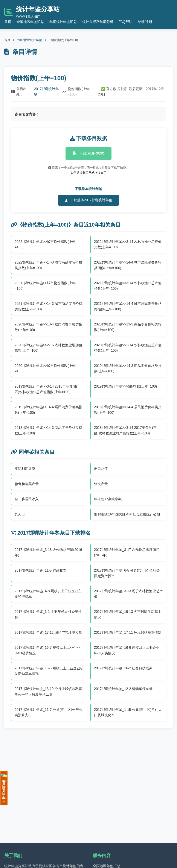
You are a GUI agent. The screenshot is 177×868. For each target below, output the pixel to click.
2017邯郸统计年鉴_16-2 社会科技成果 (123, 668)
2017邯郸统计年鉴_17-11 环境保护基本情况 (128, 633)
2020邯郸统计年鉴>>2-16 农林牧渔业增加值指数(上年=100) (48, 348)
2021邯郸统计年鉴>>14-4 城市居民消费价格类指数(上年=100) (128, 306)
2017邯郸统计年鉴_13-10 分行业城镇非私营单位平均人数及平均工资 (48, 692)
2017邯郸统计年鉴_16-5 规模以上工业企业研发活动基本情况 (49, 671)
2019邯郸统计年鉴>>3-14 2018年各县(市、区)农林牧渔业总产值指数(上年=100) (48, 389)
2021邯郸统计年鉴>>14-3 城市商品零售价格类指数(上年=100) (48, 306)
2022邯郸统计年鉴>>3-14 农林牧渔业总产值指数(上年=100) (128, 245)
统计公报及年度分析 (98, 22)
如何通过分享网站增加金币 (88, 173)
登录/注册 (145, 22)
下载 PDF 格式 (89, 153)
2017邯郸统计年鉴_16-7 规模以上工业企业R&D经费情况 (47, 650)
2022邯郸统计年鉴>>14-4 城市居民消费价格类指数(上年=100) (128, 265)
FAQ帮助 (125, 22)
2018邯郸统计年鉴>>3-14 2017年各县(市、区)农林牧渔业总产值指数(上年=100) (127, 430)
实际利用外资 (25, 469)
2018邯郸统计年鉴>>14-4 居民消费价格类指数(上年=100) (128, 410)
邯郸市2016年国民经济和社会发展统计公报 (127, 514)
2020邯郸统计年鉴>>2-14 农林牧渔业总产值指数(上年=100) (128, 348)
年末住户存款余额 (108, 499)
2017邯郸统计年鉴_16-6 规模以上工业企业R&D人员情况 (127, 650)
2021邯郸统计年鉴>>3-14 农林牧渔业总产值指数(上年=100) (128, 286)
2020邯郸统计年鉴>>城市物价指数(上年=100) (45, 369)
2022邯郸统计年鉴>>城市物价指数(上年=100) (45, 245)
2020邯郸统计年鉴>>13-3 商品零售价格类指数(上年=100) (128, 327)
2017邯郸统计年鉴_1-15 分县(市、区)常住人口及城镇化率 (128, 712)
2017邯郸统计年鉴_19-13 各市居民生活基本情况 (128, 614)
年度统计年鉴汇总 (63, 22)
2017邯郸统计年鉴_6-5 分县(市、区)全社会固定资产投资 (127, 573)
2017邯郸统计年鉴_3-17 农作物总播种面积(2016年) (127, 553)
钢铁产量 (101, 484)
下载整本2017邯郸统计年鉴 (88, 200)
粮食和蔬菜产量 (27, 484)
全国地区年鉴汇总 (30, 22)
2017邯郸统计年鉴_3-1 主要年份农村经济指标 (48, 614)
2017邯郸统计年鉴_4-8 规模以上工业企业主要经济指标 (48, 594)
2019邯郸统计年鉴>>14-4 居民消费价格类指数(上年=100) (48, 410)
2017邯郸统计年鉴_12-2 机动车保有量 (123, 689)
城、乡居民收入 (27, 499)
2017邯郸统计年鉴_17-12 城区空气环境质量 (48, 633)
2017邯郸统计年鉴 (30, 40)
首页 (8, 22)
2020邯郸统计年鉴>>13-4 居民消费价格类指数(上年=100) (48, 327)
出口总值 (101, 469)
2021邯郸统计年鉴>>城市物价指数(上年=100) (45, 286)
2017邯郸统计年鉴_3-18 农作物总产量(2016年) (48, 553)
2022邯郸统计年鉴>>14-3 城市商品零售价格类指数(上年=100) (48, 265)
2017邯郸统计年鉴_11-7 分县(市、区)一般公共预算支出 (49, 712)
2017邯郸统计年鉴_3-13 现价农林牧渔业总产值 (129, 594)
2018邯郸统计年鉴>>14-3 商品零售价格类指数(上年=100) (48, 430)
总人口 (20, 514)
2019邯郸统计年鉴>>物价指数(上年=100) (126, 386)
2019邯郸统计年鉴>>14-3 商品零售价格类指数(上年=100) (128, 369)
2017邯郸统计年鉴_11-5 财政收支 (40, 570)
